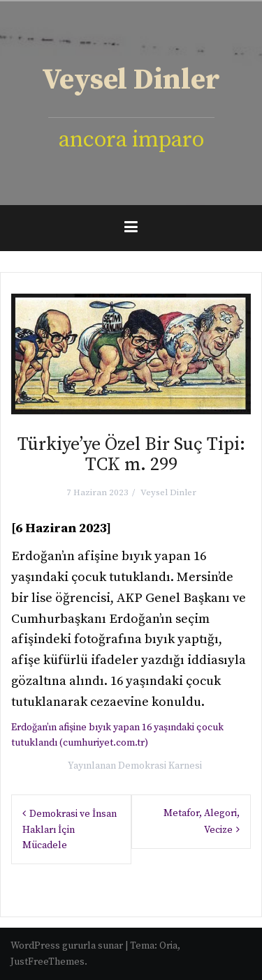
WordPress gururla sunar (67, 946)
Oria (168, 946)
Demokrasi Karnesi (160, 766)
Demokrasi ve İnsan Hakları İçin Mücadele (70, 830)
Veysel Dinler (131, 80)
